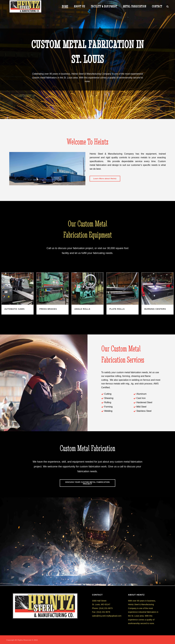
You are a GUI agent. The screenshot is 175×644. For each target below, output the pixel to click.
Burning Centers (155, 309)
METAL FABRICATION (135, 7)
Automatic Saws (15, 309)
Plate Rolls (117, 309)
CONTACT (157, 7)
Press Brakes (48, 309)
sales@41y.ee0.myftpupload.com (107, 616)
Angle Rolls (82, 309)
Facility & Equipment (104, 7)
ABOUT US (79, 7)
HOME (65, 7)
